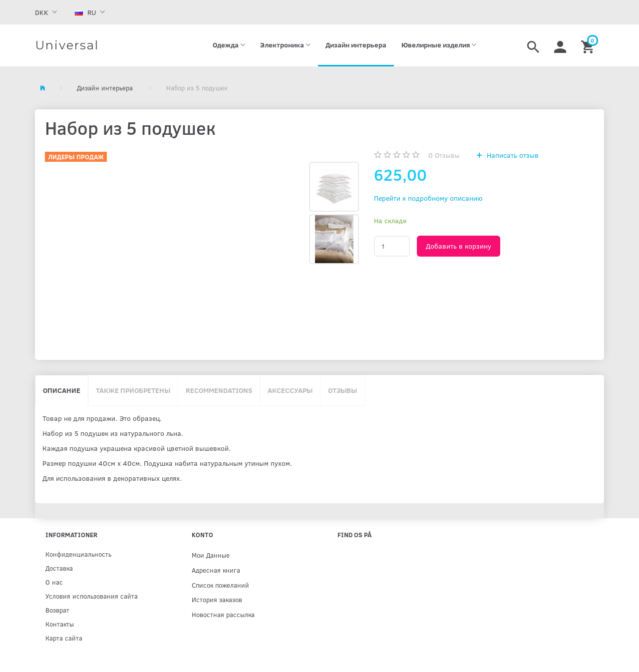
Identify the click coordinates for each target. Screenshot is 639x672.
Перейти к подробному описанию (428, 198)
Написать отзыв (512, 155)
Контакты (60, 624)
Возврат (57, 610)
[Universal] (67, 45)
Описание (62, 390)
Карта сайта (64, 638)
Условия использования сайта (92, 596)
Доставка (59, 568)
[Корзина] (589, 45)
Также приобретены (133, 390)
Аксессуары (290, 390)
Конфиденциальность (78, 554)
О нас (54, 582)
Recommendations (219, 390)
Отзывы (444, 155)
